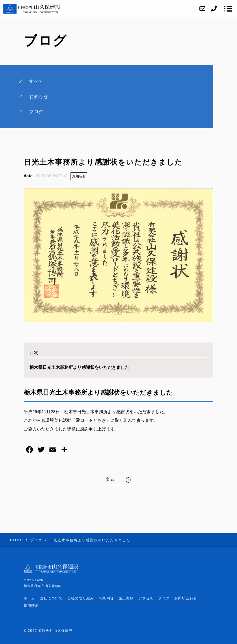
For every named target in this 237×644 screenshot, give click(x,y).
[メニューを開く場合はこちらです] (228, 9)
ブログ (164, 598)
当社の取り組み (81, 598)
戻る (110, 479)
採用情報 (31, 606)
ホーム (29, 598)
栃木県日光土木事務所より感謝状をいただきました (79, 367)
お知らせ (79, 176)
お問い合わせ (186, 598)
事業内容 (106, 598)
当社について (51, 598)
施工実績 (126, 598)
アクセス (146, 598)
